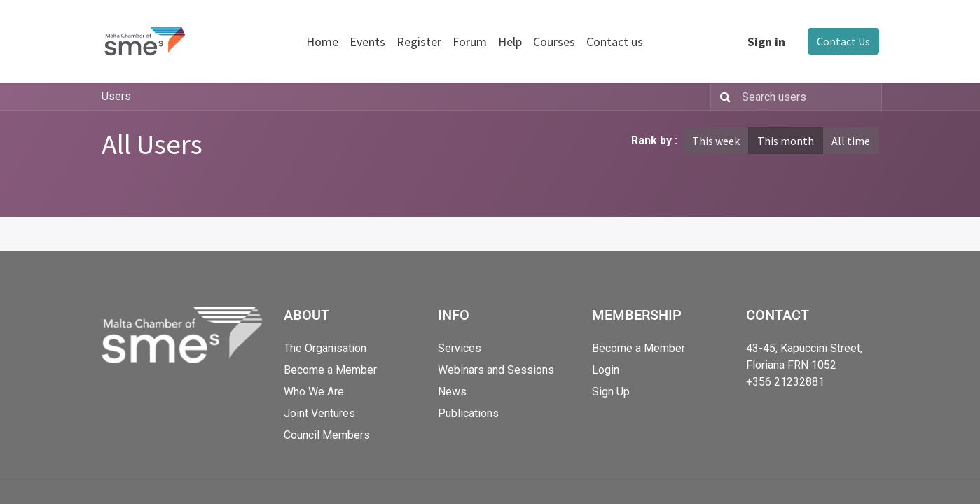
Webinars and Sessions (496, 370)
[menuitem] (322, 42)
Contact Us (843, 41)
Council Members (327, 435)
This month (786, 141)
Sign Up (611, 392)
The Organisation (325, 348)
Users (116, 96)
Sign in (766, 42)
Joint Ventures (319, 413)
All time (851, 141)
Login (606, 370)
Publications (468, 413)
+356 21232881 (785, 382)
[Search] (723, 97)
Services (460, 348)
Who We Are (314, 392)
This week (716, 141)
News (452, 392)
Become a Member (330, 370)
